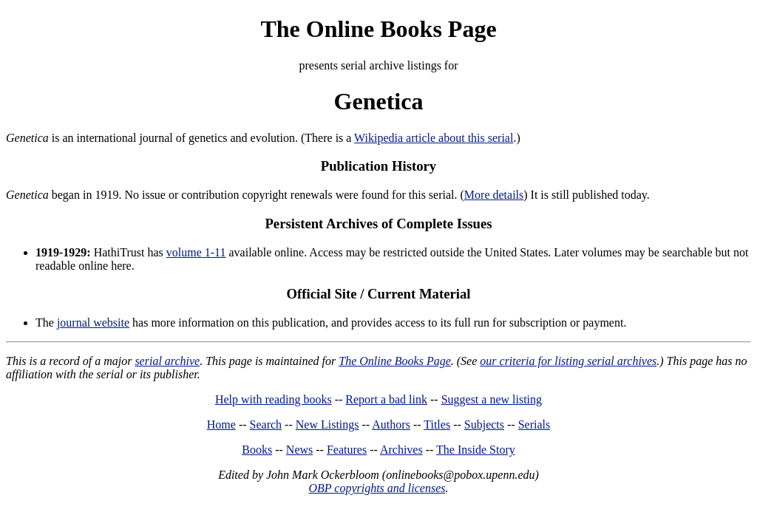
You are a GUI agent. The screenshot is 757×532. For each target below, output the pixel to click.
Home (221, 424)
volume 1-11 (196, 252)
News (299, 450)
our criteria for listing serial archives (568, 361)
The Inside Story (476, 450)
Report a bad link (386, 399)
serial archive (167, 361)
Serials (534, 424)
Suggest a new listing (492, 399)
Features (347, 450)
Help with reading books (274, 399)
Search (266, 424)
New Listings (327, 424)
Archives (401, 450)
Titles (437, 424)
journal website (93, 323)
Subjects (484, 424)
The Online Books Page (378, 29)
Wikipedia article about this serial (434, 138)
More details (494, 195)
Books (257, 450)
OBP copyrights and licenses (377, 488)
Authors (391, 424)
